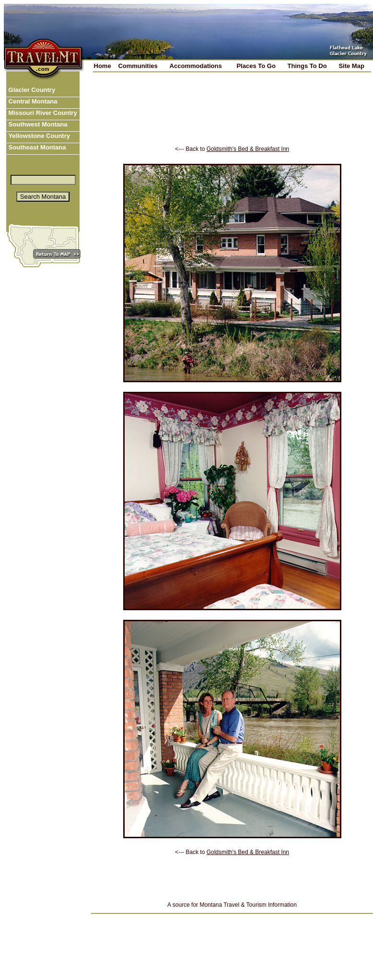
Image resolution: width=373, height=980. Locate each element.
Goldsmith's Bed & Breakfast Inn (248, 149)
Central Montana (32, 101)
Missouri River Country (42, 113)
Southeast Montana (36, 147)
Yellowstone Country (38, 136)
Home (103, 66)
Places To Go (256, 66)
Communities (138, 66)
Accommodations (196, 66)
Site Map (351, 66)
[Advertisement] (232, 116)
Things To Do (307, 66)
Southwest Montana (37, 124)
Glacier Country (31, 90)
